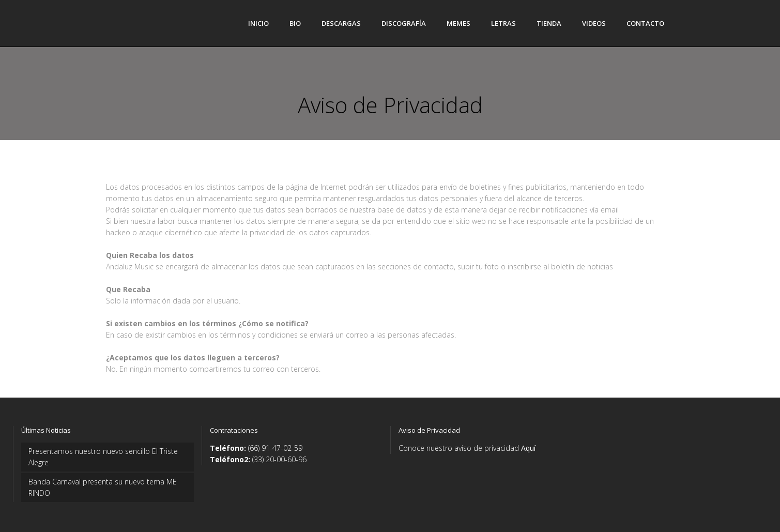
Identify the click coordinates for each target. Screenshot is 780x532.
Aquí (528, 448)
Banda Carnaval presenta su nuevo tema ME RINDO (103, 487)
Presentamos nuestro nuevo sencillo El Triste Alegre (103, 457)
